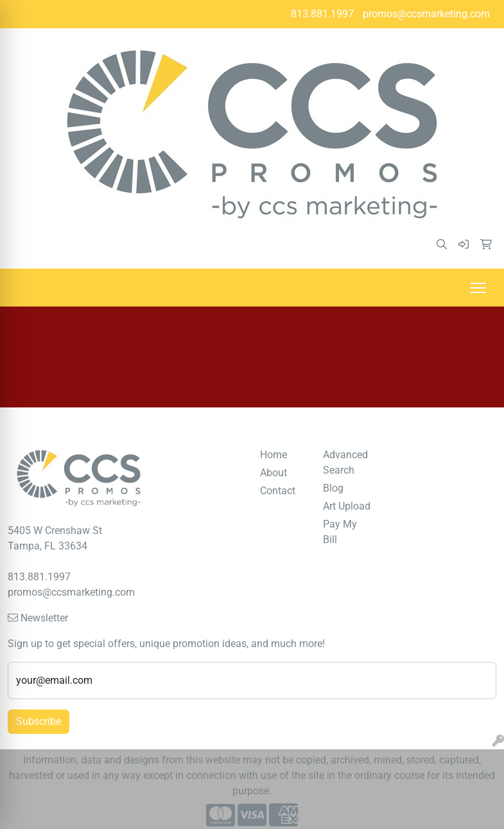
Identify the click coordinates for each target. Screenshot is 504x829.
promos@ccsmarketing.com (426, 14)
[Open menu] (478, 288)
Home (274, 455)
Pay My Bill (340, 532)
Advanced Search (345, 462)
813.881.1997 (322, 14)
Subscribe (39, 721)
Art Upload (347, 506)
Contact (278, 491)
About (274, 473)
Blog (333, 488)
